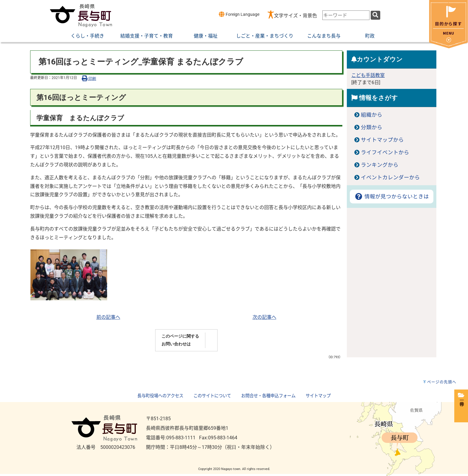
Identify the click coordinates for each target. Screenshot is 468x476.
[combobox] (346, 15)
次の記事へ (264, 317)
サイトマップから (382, 140)
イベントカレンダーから (390, 177)
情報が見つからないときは (391, 197)
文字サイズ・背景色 (295, 16)
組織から (372, 115)
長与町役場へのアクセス (160, 396)
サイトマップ (318, 396)
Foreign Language (239, 14)
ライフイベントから (385, 152)
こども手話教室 (368, 75)
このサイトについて (212, 396)
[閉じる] (448, 47)
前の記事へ (108, 317)
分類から (372, 127)
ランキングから (380, 165)
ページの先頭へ (442, 382)
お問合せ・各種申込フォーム (268, 396)
